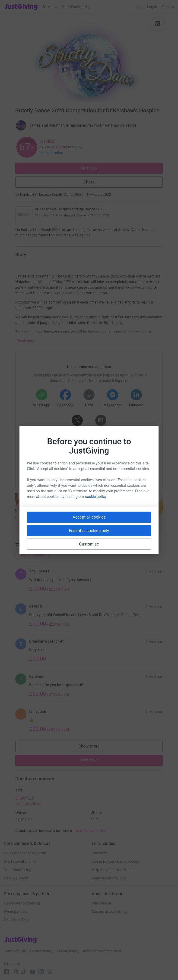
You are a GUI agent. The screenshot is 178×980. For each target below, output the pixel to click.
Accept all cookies (89, 517)
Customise (89, 544)
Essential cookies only (89, 531)
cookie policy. (96, 497)
